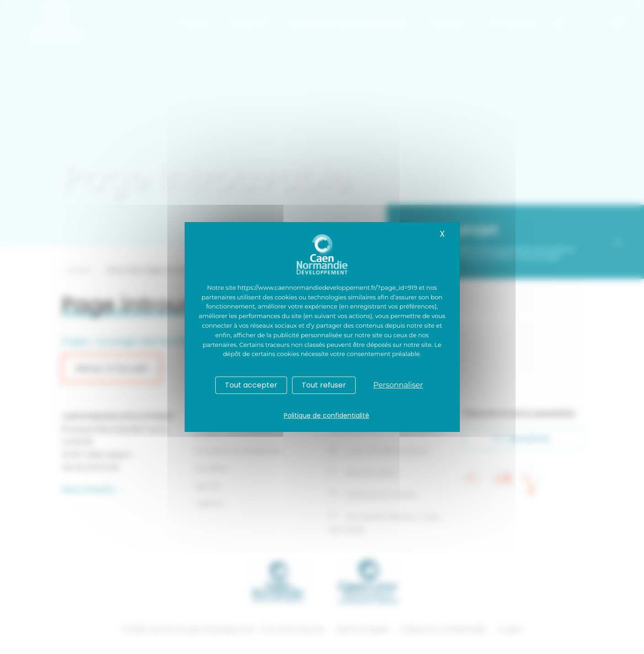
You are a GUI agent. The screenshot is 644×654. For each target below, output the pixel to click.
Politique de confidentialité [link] (327, 415)
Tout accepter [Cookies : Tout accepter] (251, 385)
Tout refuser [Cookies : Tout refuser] (324, 385)
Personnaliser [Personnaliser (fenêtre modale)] (398, 385)
